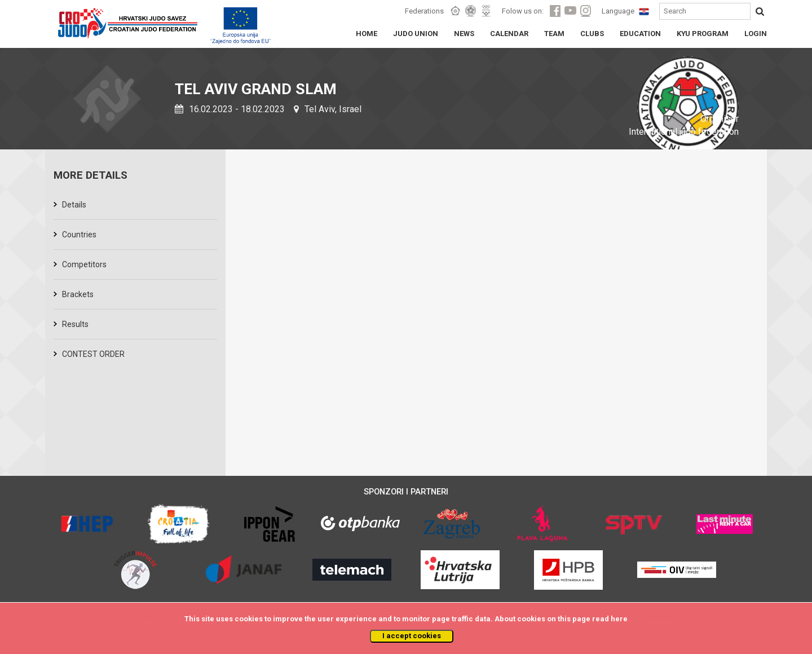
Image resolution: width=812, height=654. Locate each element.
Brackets (78, 294)
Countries (79, 235)
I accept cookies (412, 636)
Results (75, 324)
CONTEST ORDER (93, 354)
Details (74, 205)
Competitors (84, 264)
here (619, 619)
